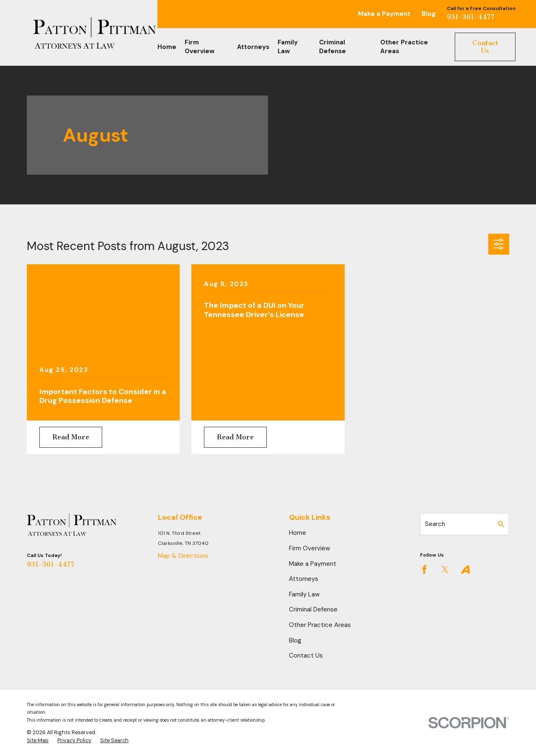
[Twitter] (445, 569)
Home (298, 533)
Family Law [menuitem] (288, 47)
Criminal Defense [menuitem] (332, 47)
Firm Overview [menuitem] (200, 47)
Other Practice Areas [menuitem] (404, 47)
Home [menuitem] (167, 47)
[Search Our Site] (501, 524)
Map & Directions (183, 556)
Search (435, 524)
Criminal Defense (313, 609)
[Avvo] (465, 569)
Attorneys (304, 579)
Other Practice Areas (320, 625)
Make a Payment (384, 14)
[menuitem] (38, 741)
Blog (429, 14)
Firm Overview (309, 548)
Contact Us (485, 47)
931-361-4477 (471, 17)
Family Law (304, 594)
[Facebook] (424, 569)
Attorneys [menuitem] (253, 47)
